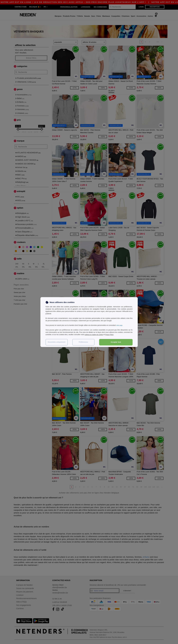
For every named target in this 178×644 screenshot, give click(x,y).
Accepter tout (116, 342)
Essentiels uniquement (57, 342)
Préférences (83, 342)
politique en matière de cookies (95, 335)
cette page (120, 325)
